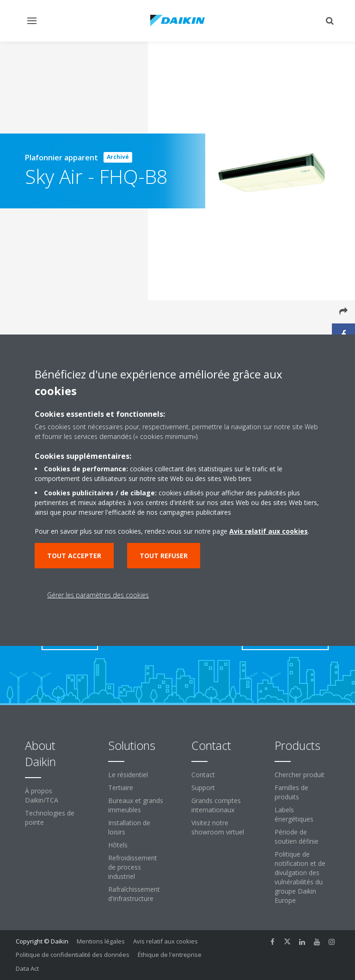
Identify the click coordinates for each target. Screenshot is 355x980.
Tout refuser (164, 556)
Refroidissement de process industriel (133, 867)
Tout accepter (74, 556)
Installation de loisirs (129, 827)
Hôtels (118, 845)
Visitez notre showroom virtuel (218, 827)
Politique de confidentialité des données (73, 955)
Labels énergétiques (294, 814)
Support (203, 788)
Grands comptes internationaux (216, 805)
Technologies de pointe (50, 818)
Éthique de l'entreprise (170, 955)
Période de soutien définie (297, 837)
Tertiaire (121, 788)
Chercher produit (300, 775)
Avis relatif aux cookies (165, 941)
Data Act (27, 968)
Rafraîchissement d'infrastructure (134, 894)
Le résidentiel (128, 775)
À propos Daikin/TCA (42, 795)
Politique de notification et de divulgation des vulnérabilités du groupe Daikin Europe (300, 877)
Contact (203, 775)
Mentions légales (101, 941)
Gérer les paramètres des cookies (98, 595)
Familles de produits (291, 792)
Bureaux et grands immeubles (136, 805)
